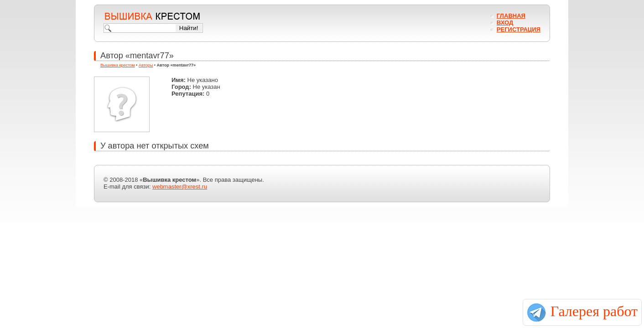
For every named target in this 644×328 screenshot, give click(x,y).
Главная (511, 16)
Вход (505, 23)
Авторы (146, 65)
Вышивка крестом (118, 65)
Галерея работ (594, 311)
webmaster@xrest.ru (180, 187)
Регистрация (519, 29)
